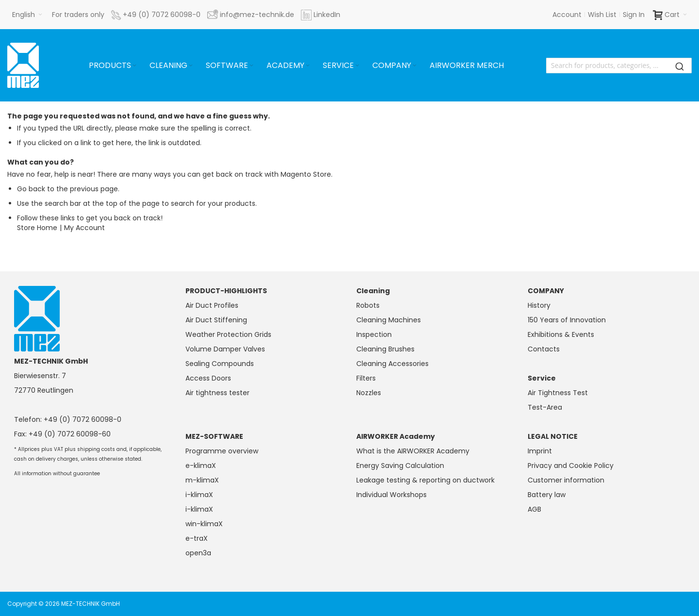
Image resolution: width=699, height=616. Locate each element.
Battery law (547, 495)
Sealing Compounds (220, 364)
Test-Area (545, 407)
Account (567, 15)
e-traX (197, 538)
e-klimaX (201, 466)
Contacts (544, 349)
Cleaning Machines (389, 320)
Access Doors (208, 378)
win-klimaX (204, 524)
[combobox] (619, 66)
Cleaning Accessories (392, 364)
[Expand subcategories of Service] (357, 66)
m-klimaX (202, 480)
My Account (84, 228)
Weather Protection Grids (228, 334)
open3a (198, 553)
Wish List (602, 15)
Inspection (374, 334)
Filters (366, 378)
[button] (27, 15)
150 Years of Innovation (567, 320)
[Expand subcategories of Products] (134, 66)
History (539, 305)
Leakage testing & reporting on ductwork (425, 480)
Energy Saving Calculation (400, 466)
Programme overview (222, 451)
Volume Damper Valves (225, 349)
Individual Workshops (391, 495)
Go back (31, 189)
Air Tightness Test (558, 393)
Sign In (634, 15)
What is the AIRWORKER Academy (413, 451)
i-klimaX (199, 495)
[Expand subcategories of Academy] (308, 66)
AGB (534, 509)
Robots (368, 305)
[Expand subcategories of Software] (251, 66)
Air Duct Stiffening (216, 320)
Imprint (540, 451)
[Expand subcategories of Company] (415, 66)
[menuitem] (113, 66)
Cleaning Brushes (385, 349)
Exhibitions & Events (561, 334)
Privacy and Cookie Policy (571, 466)
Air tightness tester (217, 393)
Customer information (566, 480)
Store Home (37, 228)
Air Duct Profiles (212, 305)
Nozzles (369, 393)
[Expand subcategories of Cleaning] (191, 66)
